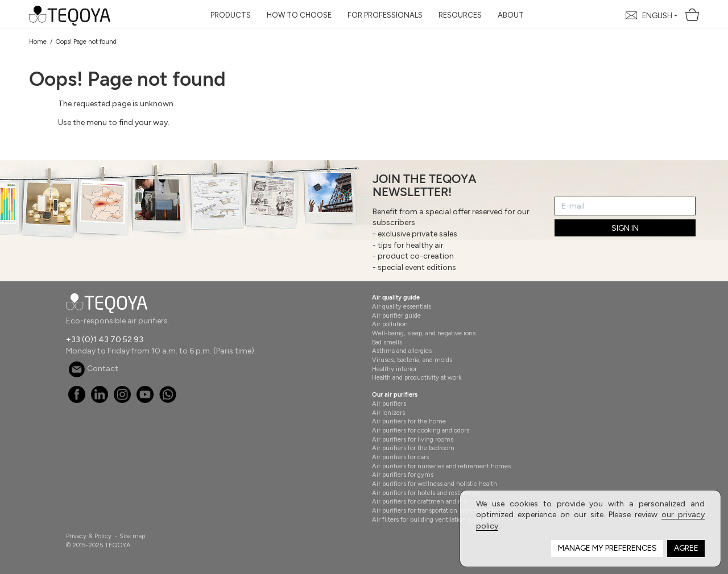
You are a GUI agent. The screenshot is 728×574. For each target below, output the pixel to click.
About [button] (511, 15)
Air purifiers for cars (400, 457)
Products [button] (231, 15)
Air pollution (390, 324)
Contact (93, 369)
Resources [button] (460, 15)
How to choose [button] (299, 15)
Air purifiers (389, 404)
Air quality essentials (402, 306)
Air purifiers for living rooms (413, 439)
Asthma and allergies (402, 351)
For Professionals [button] (385, 15)
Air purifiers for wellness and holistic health (435, 484)
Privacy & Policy (89, 536)
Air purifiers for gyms (403, 475)
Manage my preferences (607, 548)
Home (38, 41)
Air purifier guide (396, 315)
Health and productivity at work (417, 377)
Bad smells (387, 342)
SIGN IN (625, 228)
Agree (686, 548)
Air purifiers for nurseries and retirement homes (441, 466)
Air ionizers (388, 413)
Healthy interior (394, 369)
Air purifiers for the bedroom (413, 448)
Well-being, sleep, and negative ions (424, 333)
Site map (132, 536)
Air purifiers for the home (409, 421)
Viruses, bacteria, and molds (412, 360)
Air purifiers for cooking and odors (421, 430)
